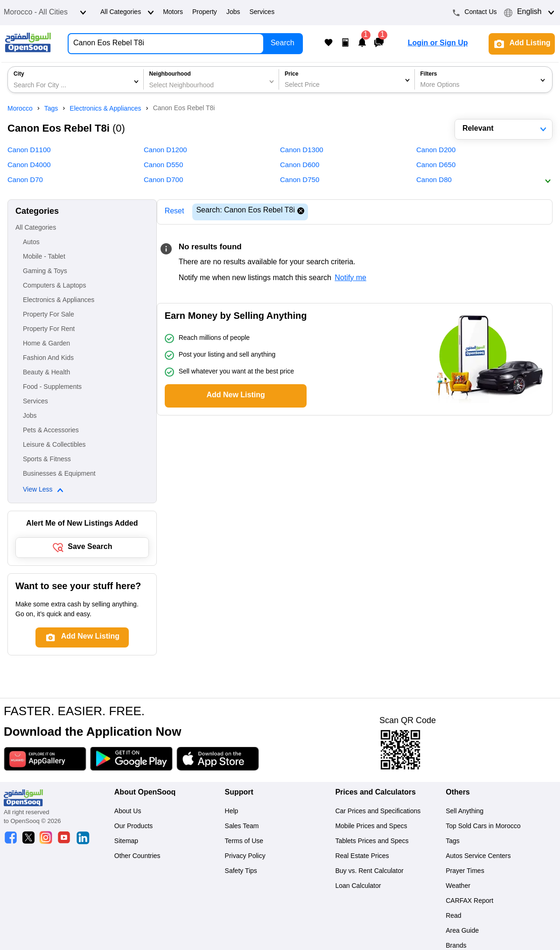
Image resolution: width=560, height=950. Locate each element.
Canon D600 (300, 166)
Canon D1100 (29, 151)
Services (262, 13)
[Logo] (28, 44)
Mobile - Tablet (44, 257)
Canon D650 (436, 166)
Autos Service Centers (478, 857)
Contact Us (475, 13)
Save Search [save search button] (82, 548)
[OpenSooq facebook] (11, 839)
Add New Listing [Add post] (82, 637)
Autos (31, 243)
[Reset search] (301, 212)
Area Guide (462, 931)
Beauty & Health (46, 373)
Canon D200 (436, 151)
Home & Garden (46, 344)
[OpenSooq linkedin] (83, 839)
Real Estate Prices (362, 857)
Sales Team (242, 827)
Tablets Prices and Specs (372, 842)
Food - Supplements (52, 387)
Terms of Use (244, 842)
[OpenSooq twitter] (28, 839)
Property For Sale (49, 315)
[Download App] (45, 761)
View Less (44, 490)
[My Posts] (345, 44)
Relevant (505, 129)
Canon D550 (163, 166)
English (530, 13)
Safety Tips (241, 872)
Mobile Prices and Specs (371, 827)
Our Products (133, 827)
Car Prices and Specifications (378, 812)
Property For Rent (49, 330)
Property (205, 13)
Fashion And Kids (48, 359)
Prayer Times (465, 872)
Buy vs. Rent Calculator (369, 872)
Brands (456, 946)
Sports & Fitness (47, 460)
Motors (173, 13)
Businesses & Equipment (59, 474)
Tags (453, 842)
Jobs (233, 13)
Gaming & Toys (45, 272)
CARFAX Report (469, 901)
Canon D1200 (165, 151)
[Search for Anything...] (164, 44)
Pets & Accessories (51, 431)
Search (283, 44)
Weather (458, 887)
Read (453, 916)
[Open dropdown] (83, 13)
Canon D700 (163, 181)
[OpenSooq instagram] (46, 839)
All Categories (128, 13)
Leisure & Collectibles (54, 445)
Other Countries (137, 857)
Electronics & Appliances (59, 301)
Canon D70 (25, 181)
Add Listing (522, 44)
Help (232, 812)
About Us (128, 812)
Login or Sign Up (438, 44)
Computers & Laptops (54, 286)
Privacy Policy (245, 857)
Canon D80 (434, 181)
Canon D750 (300, 181)
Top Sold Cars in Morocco (483, 827)
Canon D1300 (302, 151)
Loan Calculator (358, 887)
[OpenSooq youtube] (64, 839)
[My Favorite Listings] (329, 44)
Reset (175, 212)
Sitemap (126, 842)
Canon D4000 (29, 166)
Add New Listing (235, 396)
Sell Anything (465, 812)
